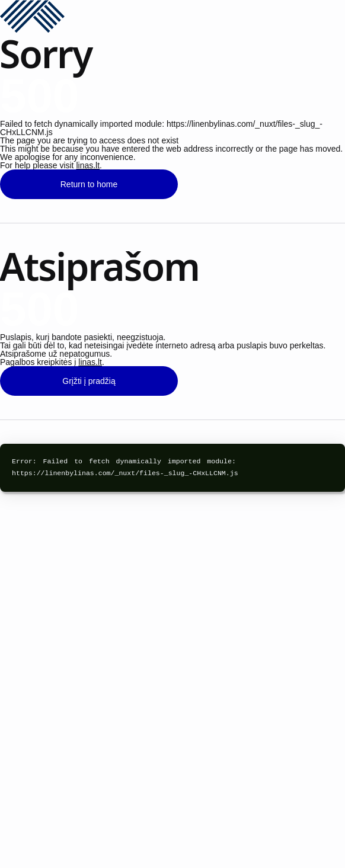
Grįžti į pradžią (89, 381)
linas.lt (88, 165)
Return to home (89, 184)
